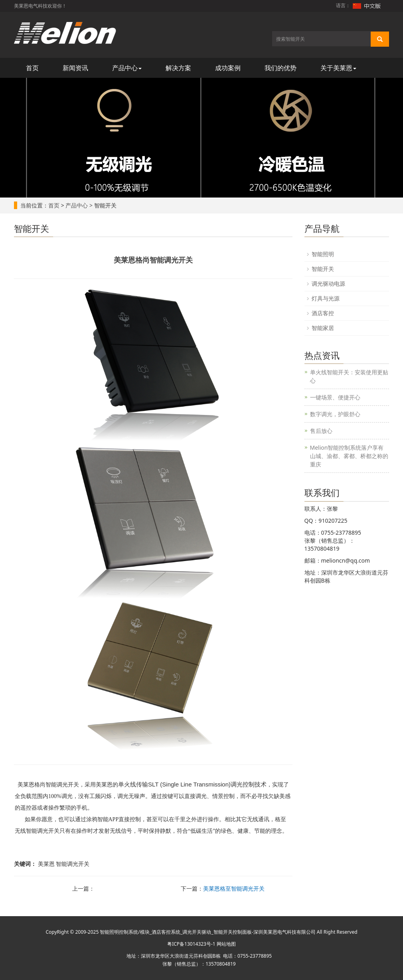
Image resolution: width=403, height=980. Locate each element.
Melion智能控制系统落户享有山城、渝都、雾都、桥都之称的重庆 (349, 456)
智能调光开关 (62, 785)
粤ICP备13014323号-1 (191, 944)
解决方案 (178, 68)
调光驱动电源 (328, 284)
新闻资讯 (75, 68)
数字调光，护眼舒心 (335, 414)
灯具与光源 (326, 298)
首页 (32, 68)
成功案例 (228, 68)
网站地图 (226, 944)
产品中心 (127, 68)
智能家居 (323, 328)
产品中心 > (79, 205)
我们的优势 (281, 68)
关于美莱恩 (338, 68)
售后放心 (321, 431)
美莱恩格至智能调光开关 (234, 888)
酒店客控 (323, 313)
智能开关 (323, 269)
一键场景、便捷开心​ (335, 397)
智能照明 (323, 254)
